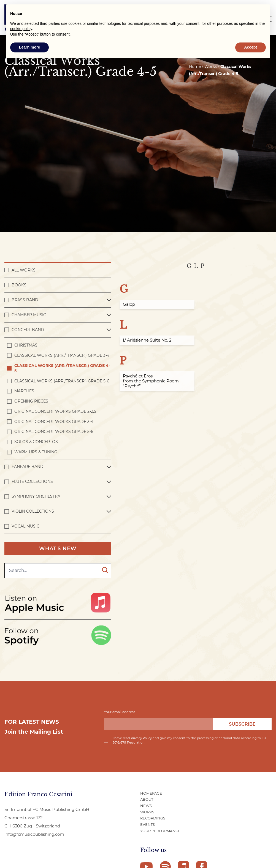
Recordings (153, 818)
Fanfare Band (28, 467)
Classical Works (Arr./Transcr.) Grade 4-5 (62, 368)
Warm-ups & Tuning (36, 452)
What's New (58, 549)
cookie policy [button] (21, 29)
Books (19, 285)
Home (195, 66)
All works (24, 270)
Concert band (28, 330)
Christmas (26, 345)
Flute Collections (32, 481)
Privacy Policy (141, 738)
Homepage (151, 793)
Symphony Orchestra (36, 496)
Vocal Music (25, 526)
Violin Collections (33, 511)
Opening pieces (31, 401)
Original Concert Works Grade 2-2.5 (55, 411)
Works (147, 812)
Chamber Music (29, 315)
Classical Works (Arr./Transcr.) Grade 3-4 (62, 355)
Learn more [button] (29, 47)
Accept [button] (251, 47)
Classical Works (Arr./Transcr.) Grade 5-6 (62, 381)
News (146, 806)
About (147, 799)
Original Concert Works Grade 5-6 (54, 432)
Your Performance (160, 831)
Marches (24, 391)
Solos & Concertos (36, 442)
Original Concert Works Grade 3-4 (54, 422)
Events (148, 824)
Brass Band (25, 300)
